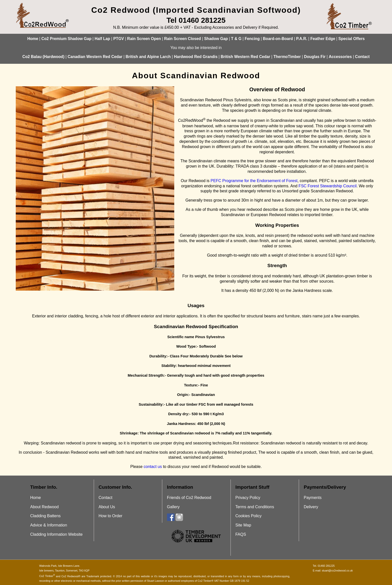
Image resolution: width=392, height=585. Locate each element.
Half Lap (102, 39)
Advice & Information (49, 525)
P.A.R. (301, 39)
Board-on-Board (278, 39)
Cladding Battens (45, 516)
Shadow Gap (216, 39)
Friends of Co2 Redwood (189, 498)
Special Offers (351, 39)
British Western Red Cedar (245, 57)
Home (33, 39)
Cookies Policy (248, 516)
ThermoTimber (287, 57)
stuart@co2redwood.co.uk (337, 570)
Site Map (243, 525)
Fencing (252, 39)
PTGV (119, 39)
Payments (313, 498)
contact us (153, 467)
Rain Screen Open (144, 39)
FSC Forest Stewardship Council (327, 186)
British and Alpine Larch (148, 57)
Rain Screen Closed (182, 39)
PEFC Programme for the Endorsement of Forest (254, 181)
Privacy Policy (248, 498)
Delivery (311, 507)
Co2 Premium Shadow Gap (66, 39)
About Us (107, 507)
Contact (362, 57)
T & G (236, 39)
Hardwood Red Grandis (196, 57)
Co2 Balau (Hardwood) (43, 57)
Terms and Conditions (255, 507)
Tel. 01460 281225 (324, 566)
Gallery (173, 507)
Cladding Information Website (56, 534)
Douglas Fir (315, 57)
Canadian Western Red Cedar (95, 57)
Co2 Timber (47, 576)
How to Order (110, 516)
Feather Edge (323, 39)
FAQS (241, 534)
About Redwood (44, 507)
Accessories (340, 57)
